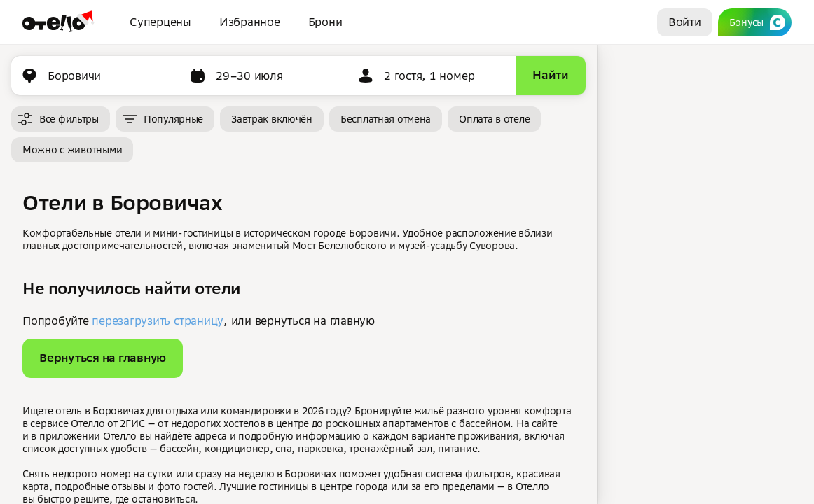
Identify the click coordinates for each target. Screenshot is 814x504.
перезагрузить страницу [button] (158, 321)
